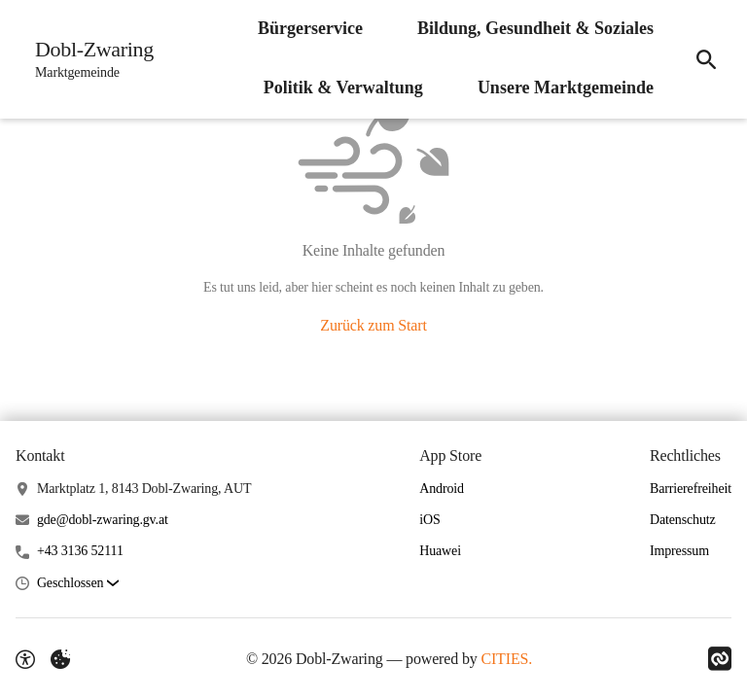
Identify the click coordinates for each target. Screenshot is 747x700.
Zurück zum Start (373, 325)
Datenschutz (683, 520)
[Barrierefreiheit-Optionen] (25, 659)
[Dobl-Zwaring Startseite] (89, 59)
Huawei (440, 551)
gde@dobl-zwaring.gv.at (103, 520)
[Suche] (706, 59)
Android (442, 489)
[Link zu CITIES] (720, 659)
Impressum (679, 551)
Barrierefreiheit (691, 489)
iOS (429, 520)
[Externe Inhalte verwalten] (60, 659)
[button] (78, 584)
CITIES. (506, 659)
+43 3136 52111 (80, 551)
